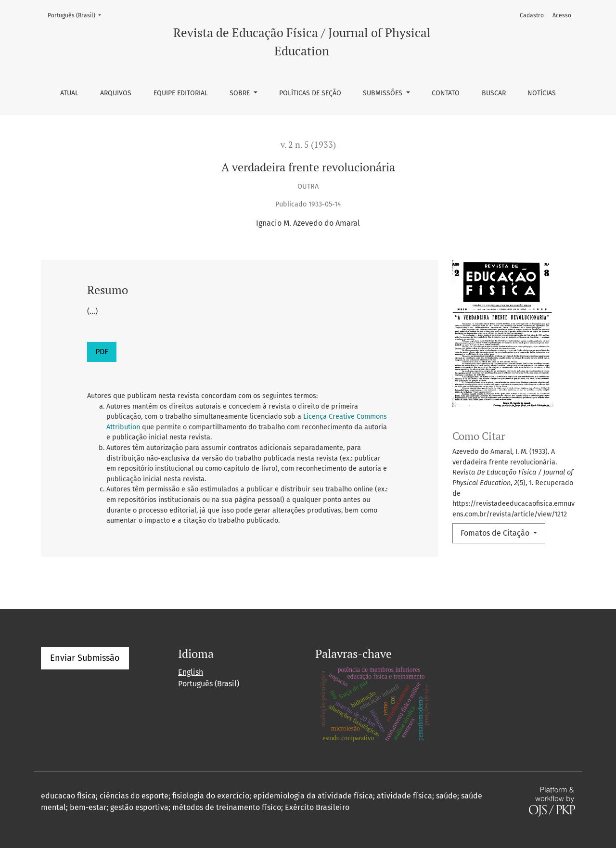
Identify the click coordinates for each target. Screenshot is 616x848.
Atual (69, 93)
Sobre (241, 93)
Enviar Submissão (85, 658)
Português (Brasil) (77, 15)
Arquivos (116, 93)
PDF (102, 352)
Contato (446, 93)
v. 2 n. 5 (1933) (308, 145)
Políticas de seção (310, 93)
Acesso (562, 15)
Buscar (494, 93)
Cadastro (532, 15)
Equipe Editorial (181, 93)
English (191, 672)
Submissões (384, 93)
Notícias (542, 93)
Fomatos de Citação (496, 533)
